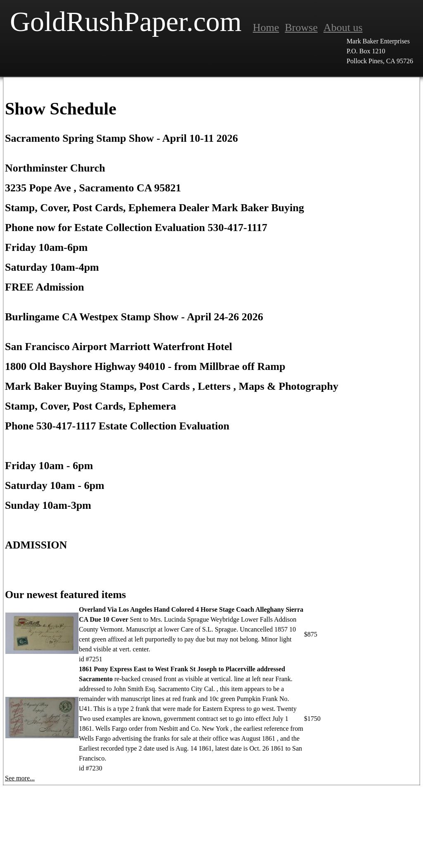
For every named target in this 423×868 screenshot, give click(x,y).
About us (343, 27)
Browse (301, 27)
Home (266, 27)
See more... (20, 778)
